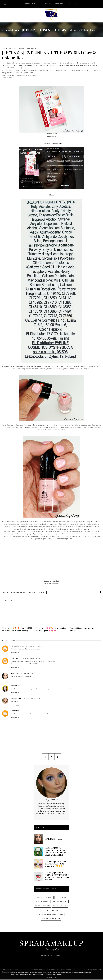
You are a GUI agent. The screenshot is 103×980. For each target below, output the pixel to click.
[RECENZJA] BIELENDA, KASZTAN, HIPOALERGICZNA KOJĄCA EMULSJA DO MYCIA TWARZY (57, 877)
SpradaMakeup (52, 944)
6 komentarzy (32, 48)
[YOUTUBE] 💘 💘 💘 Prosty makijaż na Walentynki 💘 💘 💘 (51, 630)
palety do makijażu (60, 907)
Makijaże (47, 4)
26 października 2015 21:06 (33, 699)
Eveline (22, 48)
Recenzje (59, 4)
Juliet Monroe (17, 659)
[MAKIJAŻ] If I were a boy (55, 840)
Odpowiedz (15, 654)
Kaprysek (15, 674)
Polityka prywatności (51, 957)
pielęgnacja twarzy (42, 902)
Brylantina (15, 687)
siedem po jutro (17, 699)
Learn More (49, 978)
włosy (47, 911)
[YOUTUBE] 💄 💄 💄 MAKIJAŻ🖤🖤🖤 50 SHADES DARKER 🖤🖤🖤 (17, 630)
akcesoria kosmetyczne (47, 915)
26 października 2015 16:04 (32, 659)
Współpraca (72, 4)
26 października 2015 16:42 (28, 674)
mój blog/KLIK (34, 665)
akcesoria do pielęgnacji (51, 920)
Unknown (15, 712)
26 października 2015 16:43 (29, 687)
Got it (57, 978)
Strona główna (32, 4)
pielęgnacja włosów (43, 907)
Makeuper (32, 592)
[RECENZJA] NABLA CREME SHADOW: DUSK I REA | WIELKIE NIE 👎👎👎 (56, 865)
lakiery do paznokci (19, 592)
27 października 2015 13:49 (28, 712)
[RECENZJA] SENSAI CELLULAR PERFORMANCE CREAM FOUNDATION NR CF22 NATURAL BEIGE (56, 852)
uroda (61, 915)
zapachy (55, 911)
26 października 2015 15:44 (35, 647)
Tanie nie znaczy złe (60, 902)
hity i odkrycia (61, 898)
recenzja (42, 592)
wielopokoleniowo (18, 647)
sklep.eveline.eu (57, 144)
